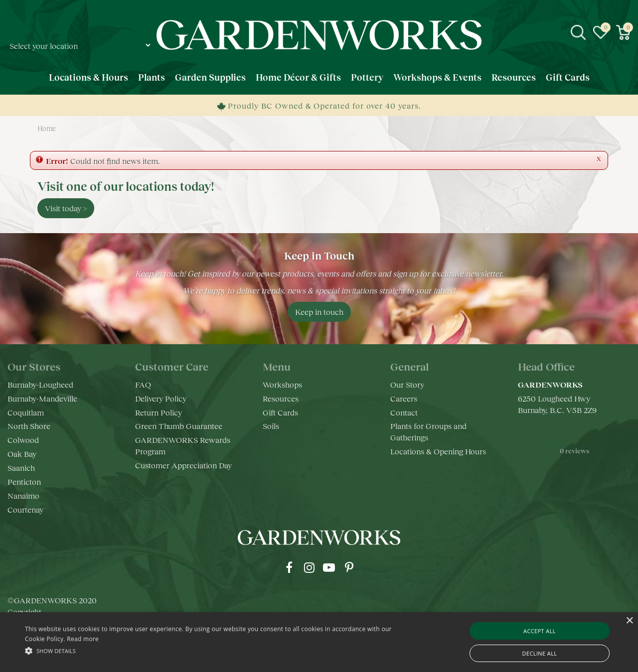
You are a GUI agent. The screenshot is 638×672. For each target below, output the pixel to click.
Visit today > (66, 208)
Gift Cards (280, 412)
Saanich (21, 468)
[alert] (319, 642)
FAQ (143, 384)
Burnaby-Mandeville (42, 398)
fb (289, 567)
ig (309, 567)
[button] (216, 650)
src (578, 32)
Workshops (282, 384)
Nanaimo (23, 495)
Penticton (24, 481)
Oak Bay (22, 454)
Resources (281, 398)
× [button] (629, 621)
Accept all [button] (540, 631)
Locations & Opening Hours (438, 451)
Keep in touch (319, 312)
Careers (404, 398)
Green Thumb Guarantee (179, 426)
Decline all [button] (540, 653)
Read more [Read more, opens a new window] (83, 639)
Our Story (407, 384)
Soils (271, 426)
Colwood (23, 440)
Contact (404, 412)
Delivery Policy (161, 398)
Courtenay (25, 509)
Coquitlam (26, 412)
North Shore (29, 426)
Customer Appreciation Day (183, 465)
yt (329, 567)
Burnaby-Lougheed (40, 384)
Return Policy (159, 412)
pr (349, 567)
